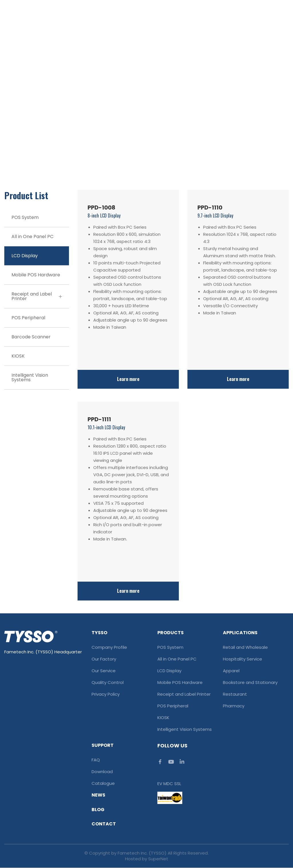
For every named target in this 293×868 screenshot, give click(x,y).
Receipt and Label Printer (37, 296)
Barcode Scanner (31, 337)
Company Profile (109, 647)
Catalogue (103, 783)
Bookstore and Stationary (250, 683)
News (98, 795)
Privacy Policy (106, 694)
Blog (98, 810)
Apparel (231, 671)
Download (102, 772)
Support (103, 745)
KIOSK (18, 356)
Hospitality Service (242, 659)
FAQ (96, 760)
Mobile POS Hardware (36, 275)
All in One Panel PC (32, 237)
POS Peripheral (28, 318)
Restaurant (235, 694)
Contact (104, 824)
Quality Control (108, 683)
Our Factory (104, 659)
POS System (25, 217)
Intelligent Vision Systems (30, 377)
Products (171, 633)
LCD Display (25, 256)
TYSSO (99, 633)
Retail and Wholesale (245, 647)
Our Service (104, 671)
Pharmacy (234, 706)
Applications (240, 633)
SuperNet (158, 859)
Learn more (128, 379)
